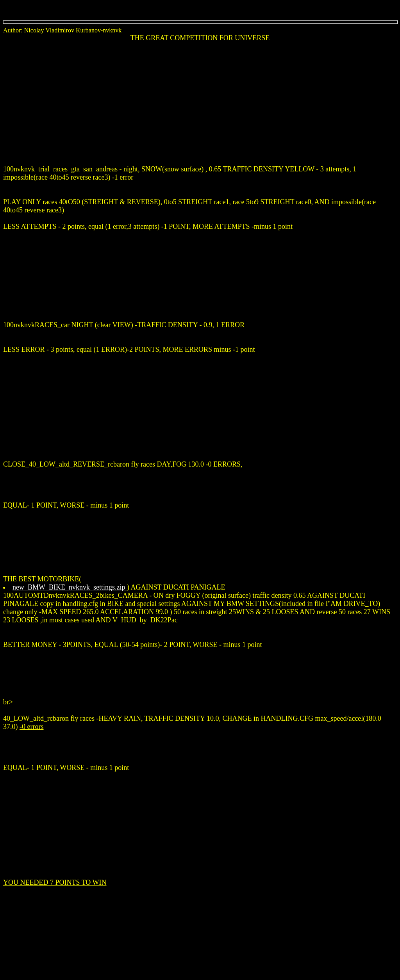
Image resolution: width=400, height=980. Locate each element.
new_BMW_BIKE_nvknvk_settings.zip (70, 587)
